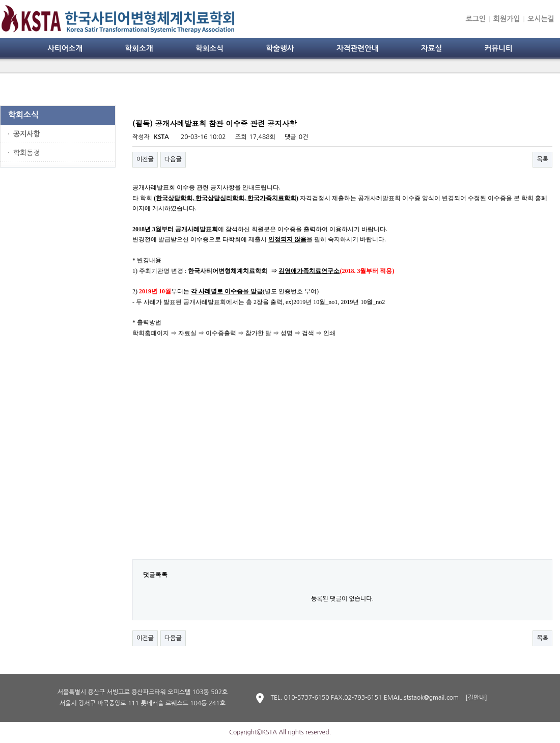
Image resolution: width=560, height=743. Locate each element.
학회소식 (209, 48)
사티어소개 (65, 48)
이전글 (145, 159)
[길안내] (476, 698)
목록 (542, 159)
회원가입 (507, 19)
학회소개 (139, 48)
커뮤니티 (499, 48)
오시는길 (541, 19)
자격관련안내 (358, 48)
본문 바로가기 (0, 0)
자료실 (431, 48)
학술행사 (280, 48)
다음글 (173, 159)
